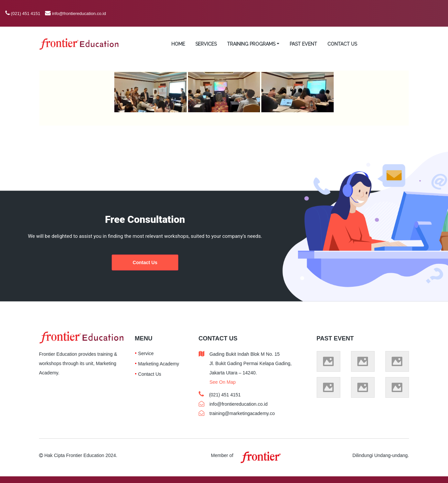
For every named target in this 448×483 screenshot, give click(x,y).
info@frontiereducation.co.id (79, 13)
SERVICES (206, 44)
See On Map (222, 382)
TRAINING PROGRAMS (251, 44)
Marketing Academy (158, 364)
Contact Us (145, 262)
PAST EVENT (303, 44)
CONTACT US (342, 44)
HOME (178, 44)
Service (146, 353)
